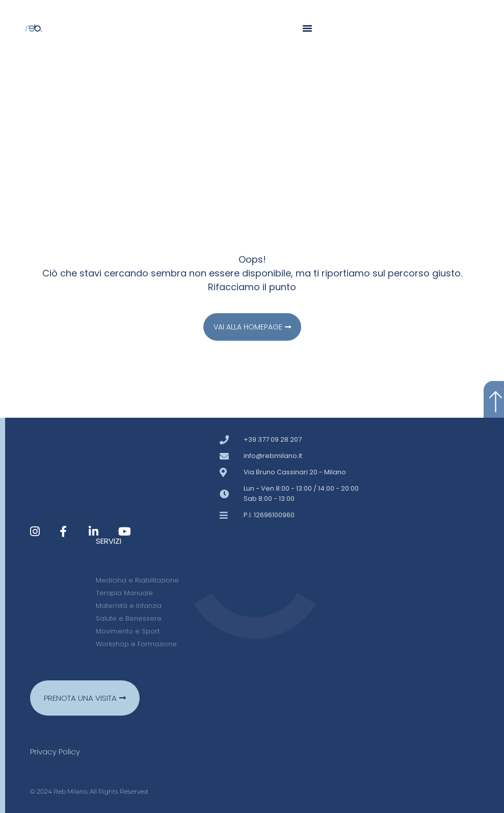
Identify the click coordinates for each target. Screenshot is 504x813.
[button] (307, 28)
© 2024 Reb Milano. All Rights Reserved (89, 791)
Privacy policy (55, 752)
